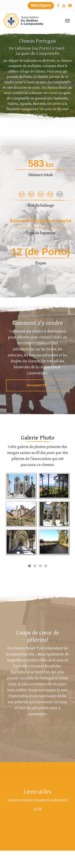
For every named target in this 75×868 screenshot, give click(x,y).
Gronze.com (17, 800)
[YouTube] (64, 6)
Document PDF (37, 385)
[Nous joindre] (70, 6)
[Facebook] (58, 6)
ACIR (38, 809)
